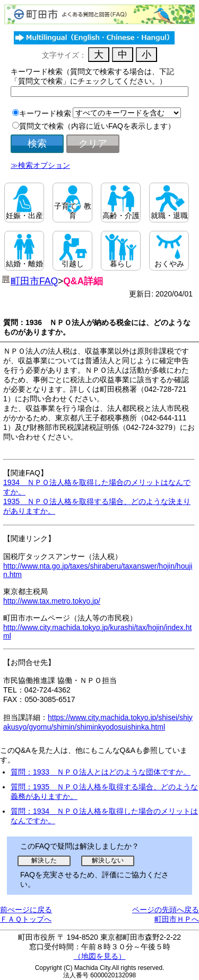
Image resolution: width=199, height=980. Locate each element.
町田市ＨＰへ (177, 919)
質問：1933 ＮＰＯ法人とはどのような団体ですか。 (101, 772)
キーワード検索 (45, 113)
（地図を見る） (100, 956)
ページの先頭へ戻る (166, 910)
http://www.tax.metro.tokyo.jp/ (52, 601)
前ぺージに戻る (26, 910)
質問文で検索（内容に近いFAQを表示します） (97, 126)
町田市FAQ (34, 281)
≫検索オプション (40, 165)
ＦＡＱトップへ (26, 919)
